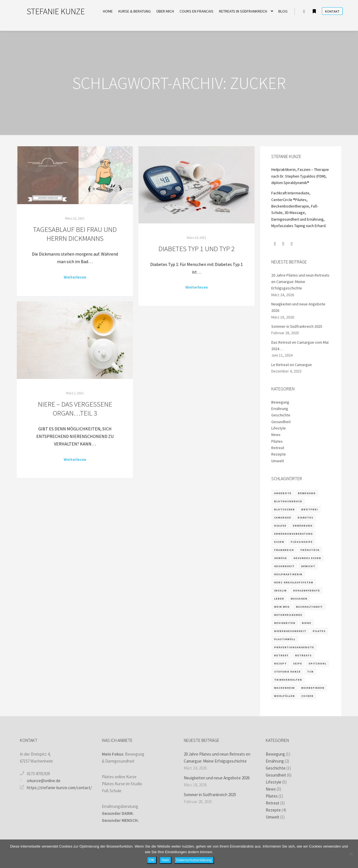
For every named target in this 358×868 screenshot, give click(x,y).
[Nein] (351, 854)
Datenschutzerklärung (194, 860)
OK (152, 860)
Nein (165, 860)
